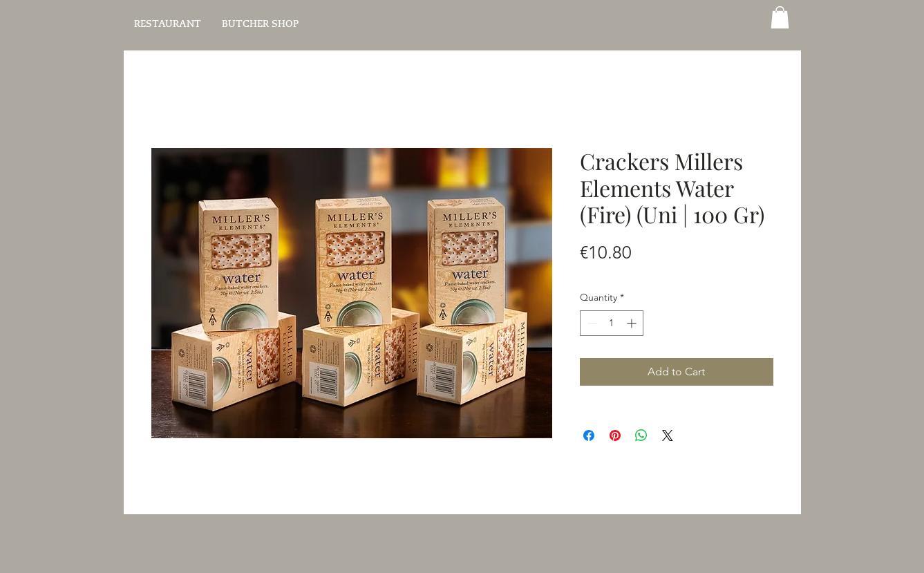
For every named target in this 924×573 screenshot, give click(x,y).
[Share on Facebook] (589, 435)
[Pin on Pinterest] (615, 435)
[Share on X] (668, 435)
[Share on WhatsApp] (641, 435)
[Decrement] (591, 323)
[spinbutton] (612, 323)
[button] (780, 17)
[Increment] (633, 323)
